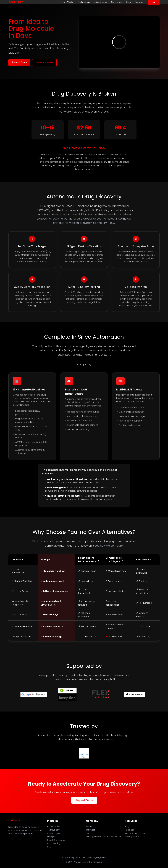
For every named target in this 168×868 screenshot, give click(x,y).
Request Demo (19, 62)
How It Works (67, 2)
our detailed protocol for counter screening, (92, 219)
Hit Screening (54, 843)
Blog (129, 2)
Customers (117, 2)
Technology (84, 2)
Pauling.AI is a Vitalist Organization (103, 837)
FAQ (49, 847)
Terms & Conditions (135, 833)
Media (89, 833)
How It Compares (56, 840)
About (89, 826)
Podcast (139, 2)
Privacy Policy (132, 837)
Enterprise (52, 837)
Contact (90, 830)
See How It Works (44, 62)
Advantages (100, 2)
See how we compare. (109, 546)
